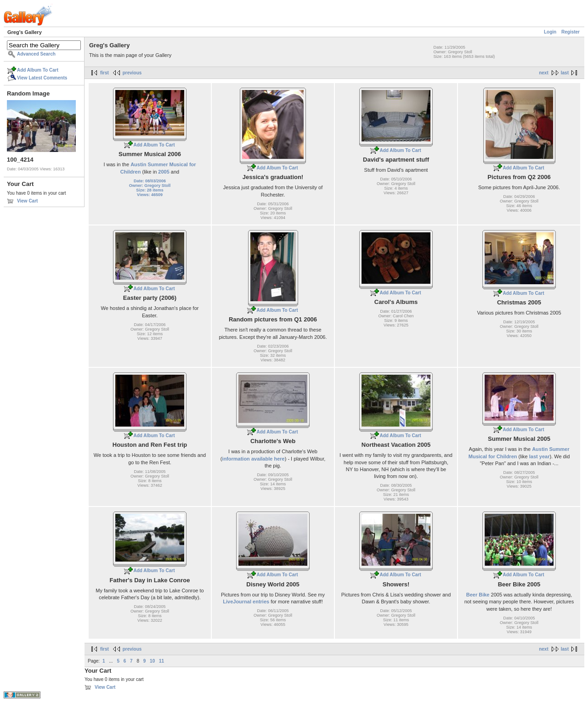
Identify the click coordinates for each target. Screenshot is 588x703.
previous (132, 73)
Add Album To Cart (38, 70)
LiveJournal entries (246, 602)
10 (152, 661)
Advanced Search (36, 54)
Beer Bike (478, 595)
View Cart (27, 201)
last (565, 73)
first (105, 73)
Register (571, 32)
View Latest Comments (42, 78)
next (544, 73)
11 (161, 661)
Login (550, 32)
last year (540, 456)
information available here (253, 459)
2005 (164, 172)
